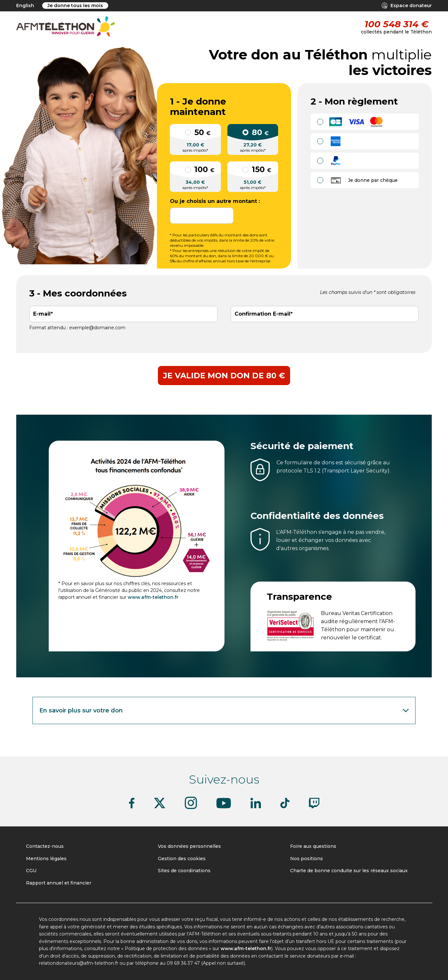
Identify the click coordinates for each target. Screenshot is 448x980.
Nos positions (307, 859)
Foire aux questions (313, 846)
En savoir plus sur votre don (225, 710)
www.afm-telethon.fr (153, 597)
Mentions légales (46, 859)
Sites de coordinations (184, 871)
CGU (31, 871)
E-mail (42, 314)
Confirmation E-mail (262, 314)
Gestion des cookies (182, 859)
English (25, 6)
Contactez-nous (45, 846)
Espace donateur (407, 6)
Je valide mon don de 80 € (224, 376)
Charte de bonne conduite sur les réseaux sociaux (349, 871)
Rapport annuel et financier (59, 883)
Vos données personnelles (189, 846)
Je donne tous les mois (75, 6)
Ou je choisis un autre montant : (215, 201)
